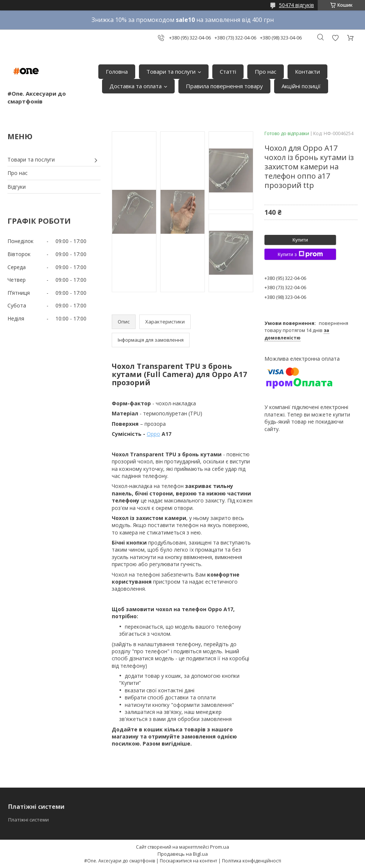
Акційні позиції (301, 86)
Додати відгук (335, 38)
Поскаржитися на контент (188, 861)
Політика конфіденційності (252, 861)
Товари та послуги (171, 71)
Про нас (266, 71)
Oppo (153, 434)
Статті (228, 71)
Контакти (307, 71)
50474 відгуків (296, 5)
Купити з (300, 254)
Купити (300, 240)
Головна (117, 71)
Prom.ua (220, 847)
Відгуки (17, 187)
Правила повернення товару (224, 86)
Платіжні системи (28, 820)
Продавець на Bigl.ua (183, 854)
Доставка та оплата (136, 86)
